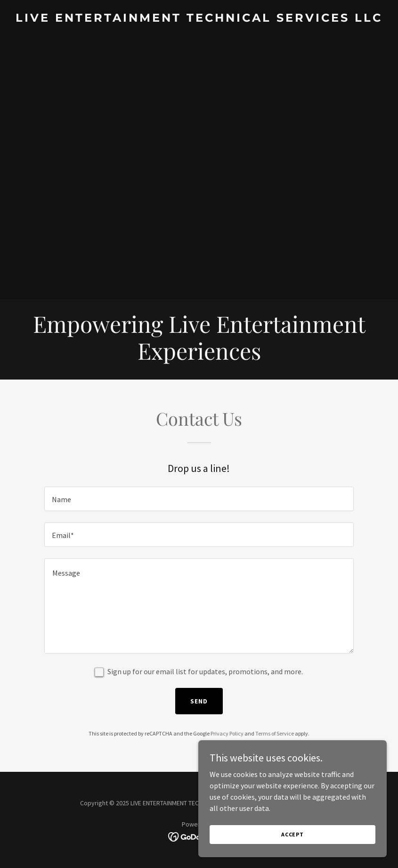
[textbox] (199, 499)
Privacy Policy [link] (227, 733)
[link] (199, 19)
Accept (292, 834)
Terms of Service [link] (275, 733)
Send (199, 701)
